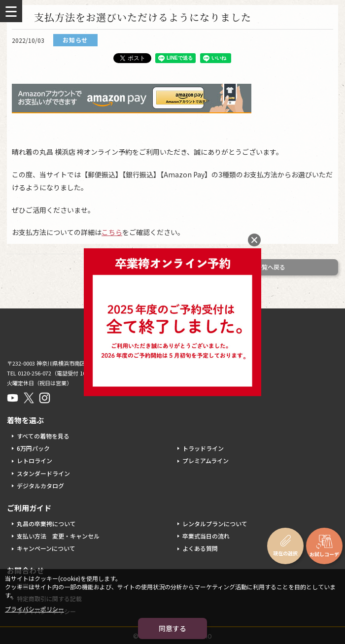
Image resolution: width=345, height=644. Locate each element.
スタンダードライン (43, 473)
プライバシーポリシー (34, 609)
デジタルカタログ (40, 486)
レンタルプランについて (215, 524)
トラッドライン (203, 448)
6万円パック (33, 448)
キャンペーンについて (46, 548)
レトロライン (34, 460)
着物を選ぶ (25, 420)
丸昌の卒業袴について (46, 524)
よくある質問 (200, 548)
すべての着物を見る (43, 436)
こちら (112, 232)
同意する (172, 628)
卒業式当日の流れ (206, 536)
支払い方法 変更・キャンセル (58, 536)
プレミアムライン (206, 460)
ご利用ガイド (29, 508)
